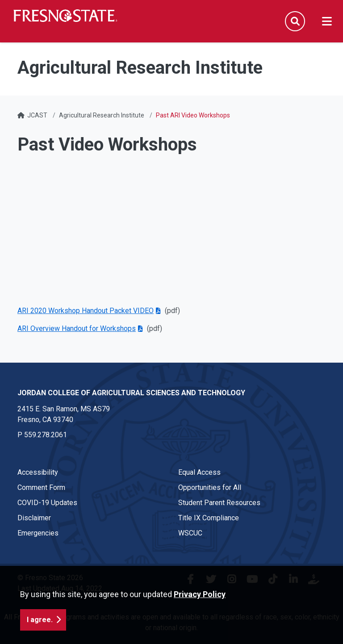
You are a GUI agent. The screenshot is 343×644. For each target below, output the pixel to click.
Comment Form (41, 487)
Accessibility (38, 472)
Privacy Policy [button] (200, 594)
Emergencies (38, 533)
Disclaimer (34, 518)
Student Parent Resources (219, 503)
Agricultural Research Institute (102, 115)
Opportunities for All (210, 487)
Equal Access (199, 472)
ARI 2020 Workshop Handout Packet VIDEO (86, 311)
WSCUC (190, 533)
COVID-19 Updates (47, 503)
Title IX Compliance (209, 518)
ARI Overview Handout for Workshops (77, 328)
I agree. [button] (40, 620)
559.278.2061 (46, 435)
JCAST (37, 115)
